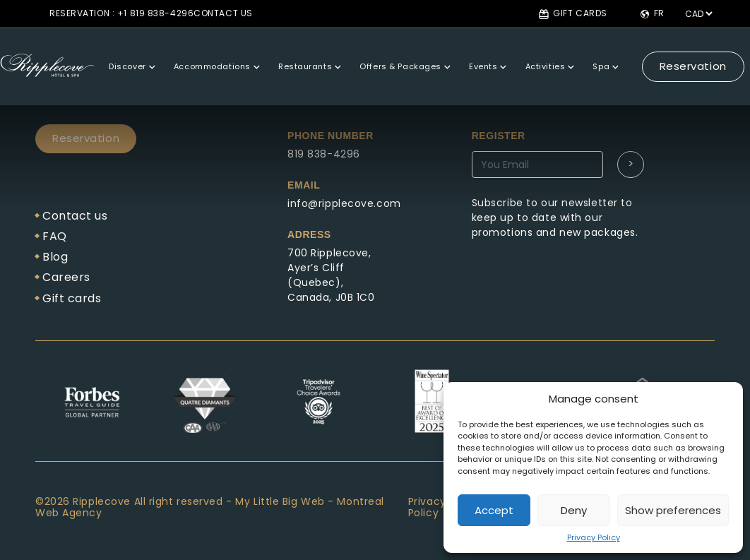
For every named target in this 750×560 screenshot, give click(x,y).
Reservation (663, 53)
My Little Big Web (280, 501)
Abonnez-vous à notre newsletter (577, 181)
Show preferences (673, 510)
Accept (494, 510)
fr (652, 14)
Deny (574, 510)
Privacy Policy (594, 537)
